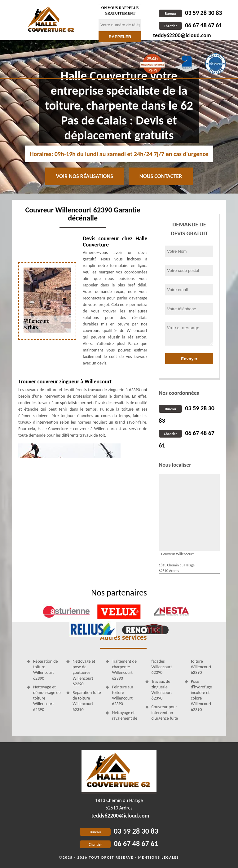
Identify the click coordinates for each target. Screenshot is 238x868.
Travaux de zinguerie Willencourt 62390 (162, 690)
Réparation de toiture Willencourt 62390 (46, 670)
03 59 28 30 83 (190, 13)
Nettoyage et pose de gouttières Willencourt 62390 (84, 673)
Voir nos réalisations (85, 176)
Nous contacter (161, 176)
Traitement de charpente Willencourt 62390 (124, 670)
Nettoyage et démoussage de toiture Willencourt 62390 (47, 698)
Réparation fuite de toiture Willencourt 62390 (87, 701)
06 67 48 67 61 (190, 25)
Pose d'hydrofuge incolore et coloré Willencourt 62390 (201, 696)
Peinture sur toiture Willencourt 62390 (123, 696)
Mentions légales (159, 857)
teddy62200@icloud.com (182, 35)
